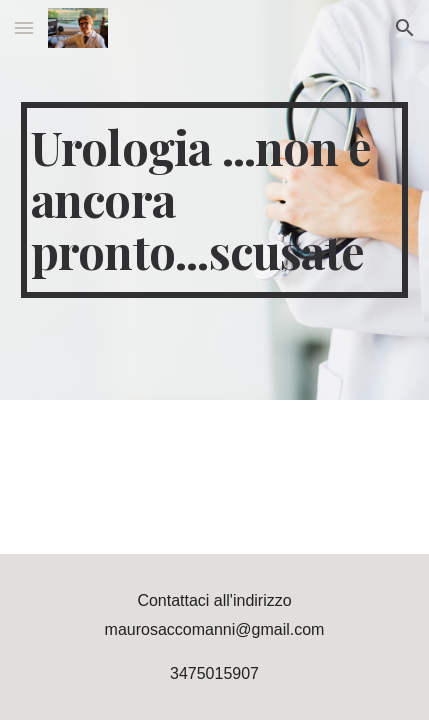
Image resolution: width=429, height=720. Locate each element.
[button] (24, 27)
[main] (215, 199)
